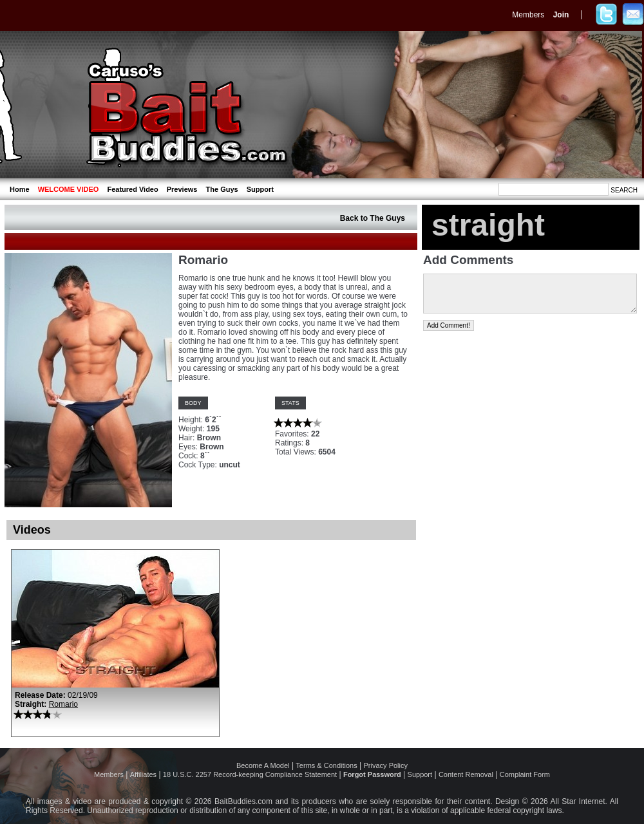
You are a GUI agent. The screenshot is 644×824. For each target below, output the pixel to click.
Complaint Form (525, 774)
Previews (182, 189)
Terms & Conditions (326, 765)
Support (260, 189)
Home (20, 189)
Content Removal (466, 774)
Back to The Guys (373, 218)
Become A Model (263, 765)
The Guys (222, 189)
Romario (63, 704)
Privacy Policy (386, 765)
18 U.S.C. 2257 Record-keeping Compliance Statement (250, 774)
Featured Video (132, 189)
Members (528, 15)
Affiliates (143, 774)
